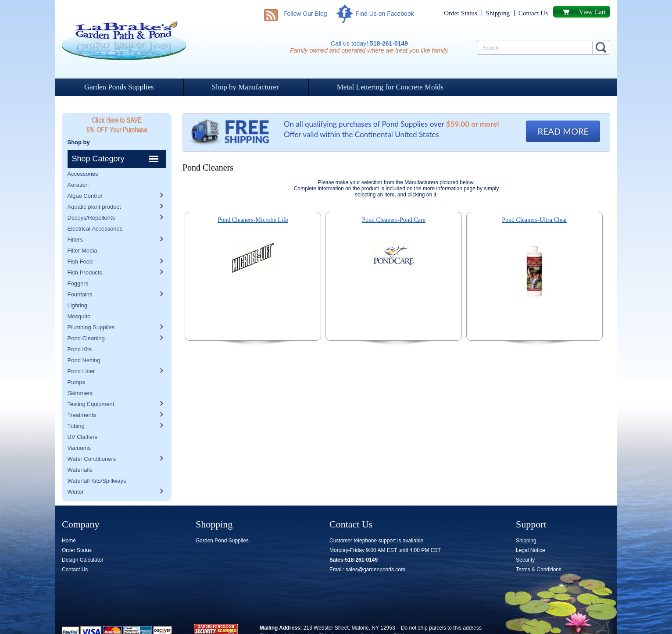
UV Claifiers (83, 419)
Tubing (76, 408)
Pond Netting (84, 342)
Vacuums (79, 430)
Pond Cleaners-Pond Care (394, 220)
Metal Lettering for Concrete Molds (390, 87)
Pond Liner (81, 353)
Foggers (78, 265)
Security (525, 542)
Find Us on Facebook (385, 14)
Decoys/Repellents (91, 200)
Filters (75, 222)
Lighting (78, 287)
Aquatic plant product (94, 189)
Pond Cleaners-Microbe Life (253, 220)
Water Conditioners (92, 441)
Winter (76, 474)
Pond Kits (80, 331)
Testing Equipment (91, 386)
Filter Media (82, 233)
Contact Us (533, 13)
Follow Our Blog (305, 14)
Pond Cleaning (86, 320)
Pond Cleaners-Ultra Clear (534, 220)
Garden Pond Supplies (222, 523)
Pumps (76, 364)
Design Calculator (83, 542)
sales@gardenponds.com (375, 552)
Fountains (80, 276)
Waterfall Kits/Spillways (97, 463)
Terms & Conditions (539, 552)
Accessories (83, 156)
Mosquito (79, 298)
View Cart (592, 12)
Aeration (78, 167)
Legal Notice (531, 532)
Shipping (498, 13)
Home (69, 523)
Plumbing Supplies (91, 309)
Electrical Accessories (95, 211)
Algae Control (85, 178)
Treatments (82, 397)
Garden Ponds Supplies (119, 87)
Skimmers (80, 375)
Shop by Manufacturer (245, 87)
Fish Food (80, 244)
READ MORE (563, 131)
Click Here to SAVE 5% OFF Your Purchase (117, 125)
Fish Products (85, 255)
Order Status (460, 13)
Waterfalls (80, 452)
